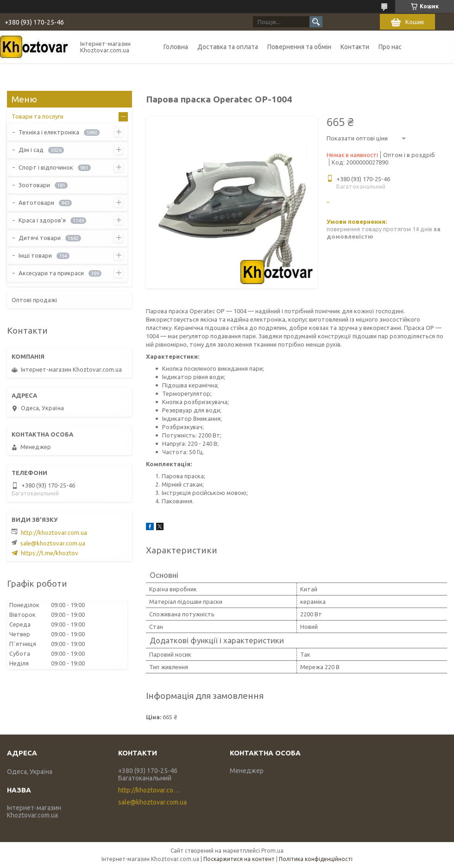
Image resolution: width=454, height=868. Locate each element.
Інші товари (35, 255)
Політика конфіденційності (316, 859)
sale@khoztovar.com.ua (53, 543)
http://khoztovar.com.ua (54, 532)
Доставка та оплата (228, 47)
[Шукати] (316, 22)
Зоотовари (34, 185)
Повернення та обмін (299, 47)
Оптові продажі (34, 300)
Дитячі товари (40, 238)
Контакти (355, 47)
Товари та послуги (38, 116)
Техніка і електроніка (49, 132)
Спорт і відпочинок (46, 167)
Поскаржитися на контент (239, 859)
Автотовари (36, 203)
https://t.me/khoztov (50, 553)
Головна (176, 47)
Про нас (390, 47)
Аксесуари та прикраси (51, 273)
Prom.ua (272, 851)
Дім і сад (31, 150)
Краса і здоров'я (42, 220)
